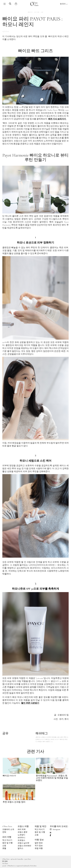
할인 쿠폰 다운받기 (30, 703)
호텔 (4, 848)
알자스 (20, 848)
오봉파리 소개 (8, 829)
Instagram (55, 829)
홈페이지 (30, 12)
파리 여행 (37, 12)
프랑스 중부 (23, 832)
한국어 (64, 4)
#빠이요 (38, 737)
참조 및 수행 (8, 843)
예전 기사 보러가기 (57, 119)
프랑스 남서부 (24, 843)
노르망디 (21, 835)
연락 (4, 832)
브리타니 (21, 838)
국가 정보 (39, 846)
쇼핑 (42, 12)
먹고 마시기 (7, 840)
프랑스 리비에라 (24, 846)
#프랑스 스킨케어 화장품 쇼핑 (50, 737)
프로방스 (21, 840)
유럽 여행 (39, 848)
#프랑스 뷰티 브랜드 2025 (45, 742)
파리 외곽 (22, 829)
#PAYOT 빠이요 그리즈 (47, 739)
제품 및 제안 (40, 826)
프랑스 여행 (23, 826)
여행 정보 (39, 840)
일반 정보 (39, 843)
